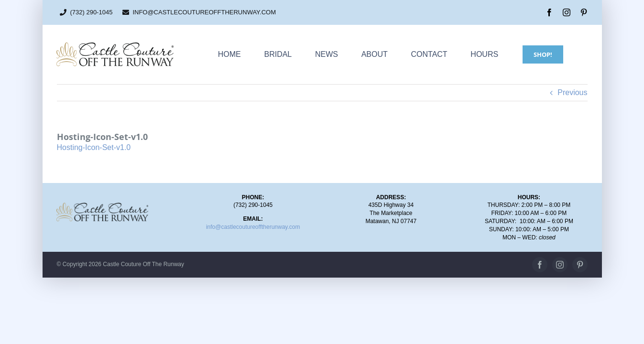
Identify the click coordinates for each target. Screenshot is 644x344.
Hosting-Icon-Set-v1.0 (94, 147)
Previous (572, 92)
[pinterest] (584, 12)
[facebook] (549, 12)
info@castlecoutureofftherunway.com (253, 227)
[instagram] (567, 12)
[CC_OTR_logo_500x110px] (115, 45)
